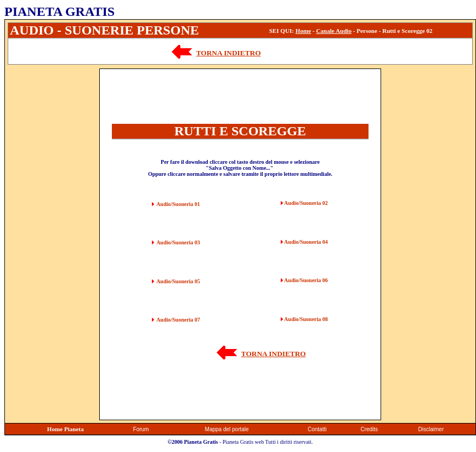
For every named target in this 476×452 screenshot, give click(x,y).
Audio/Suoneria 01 (178, 204)
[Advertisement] (52, 233)
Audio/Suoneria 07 (178, 320)
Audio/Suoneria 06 (306, 280)
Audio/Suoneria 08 (306, 319)
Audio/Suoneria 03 (178, 242)
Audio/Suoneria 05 (178, 281)
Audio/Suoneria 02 (306, 203)
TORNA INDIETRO (229, 53)
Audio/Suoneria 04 (306, 242)
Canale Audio (334, 31)
